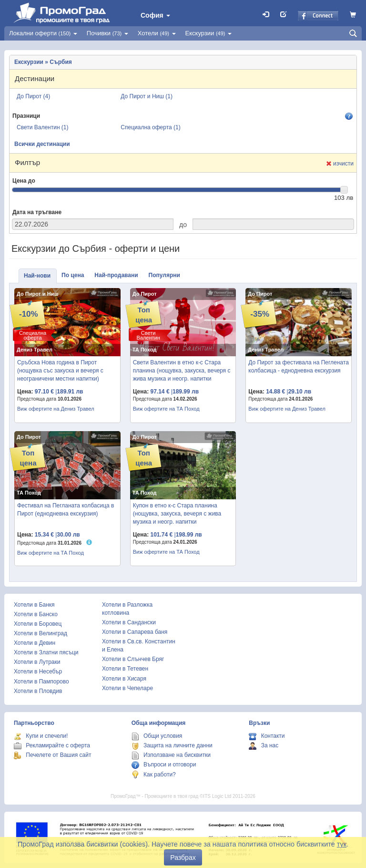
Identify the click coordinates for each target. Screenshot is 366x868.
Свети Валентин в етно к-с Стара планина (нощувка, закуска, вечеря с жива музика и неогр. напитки (182, 371)
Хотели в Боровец (38, 624)
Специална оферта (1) (150, 127)
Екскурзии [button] (209, 33)
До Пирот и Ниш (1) (147, 96)
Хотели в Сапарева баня (135, 632)
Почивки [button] (107, 33)
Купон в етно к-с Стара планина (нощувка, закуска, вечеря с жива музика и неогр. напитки (177, 514)
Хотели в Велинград (41, 633)
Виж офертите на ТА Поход (166, 409)
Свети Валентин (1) (43, 127)
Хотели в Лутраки (37, 662)
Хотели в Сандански (129, 622)
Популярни (164, 275)
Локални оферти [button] (43, 33)
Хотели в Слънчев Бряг (133, 659)
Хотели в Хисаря (124, 679)
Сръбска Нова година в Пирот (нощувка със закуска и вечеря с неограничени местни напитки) (60, 371)
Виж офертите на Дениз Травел (56, 409)
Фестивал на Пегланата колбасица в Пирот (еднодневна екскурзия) (66, 510)
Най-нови (37, 276)
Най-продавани (116, 275)
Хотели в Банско (36, 614)
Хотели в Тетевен (125, 669)
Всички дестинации (42, 144)
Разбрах (183, 858)
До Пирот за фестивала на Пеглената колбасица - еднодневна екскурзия (299, 367)
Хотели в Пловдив (38, 691)
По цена (73, 275)
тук (342, 844)
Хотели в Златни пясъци (46, 652)
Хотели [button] (157, 33)
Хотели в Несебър (38, 672)
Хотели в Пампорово (41, 682)
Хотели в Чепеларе (127, 688)
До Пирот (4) (33, 96)
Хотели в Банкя (34, 605)
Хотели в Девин (35, 643)
